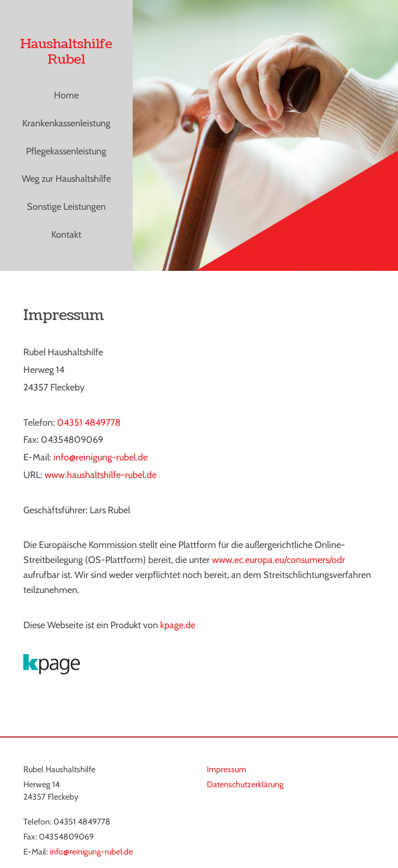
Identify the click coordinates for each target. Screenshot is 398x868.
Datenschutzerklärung (245, 784)
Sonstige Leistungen (66, 207)
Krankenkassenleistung (66, 123)
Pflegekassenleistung (66, 151)
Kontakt (66, 235)
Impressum (226, 769)
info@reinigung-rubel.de (91, 852)
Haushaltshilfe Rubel (66, 52)
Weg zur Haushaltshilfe (66, 179)
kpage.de (178, 625)
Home (66, 95)
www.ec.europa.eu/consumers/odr (279, 560)
